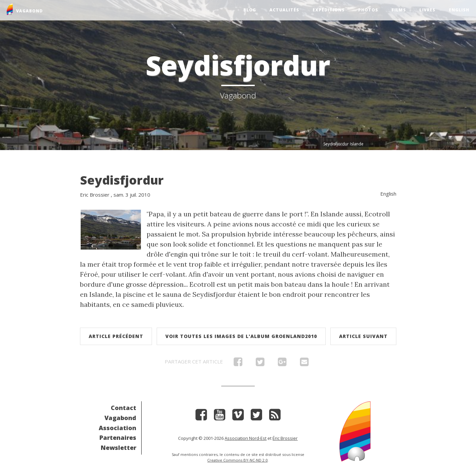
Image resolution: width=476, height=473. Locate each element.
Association (117, 428)
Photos (368, 10)
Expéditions (329, 10)
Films (399, 10)
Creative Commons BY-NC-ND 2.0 (237, 460)
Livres (427, 10)
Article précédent (116, 336)
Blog (250, 10)
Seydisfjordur (122, 180)
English (459, 10)
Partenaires (118, 437)
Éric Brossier (285, 438)
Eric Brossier (95, 195)
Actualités (284, 10)
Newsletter (118, 448)
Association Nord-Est (246, 438)
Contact (124, 408)
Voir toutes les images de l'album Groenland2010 (241, 336)
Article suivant (363, 336)
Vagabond (120, 418)
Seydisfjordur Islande (343, 144)
